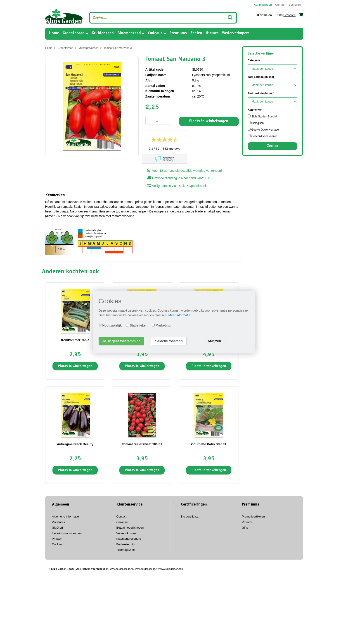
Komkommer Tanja (75, 340)
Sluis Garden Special (262, 116)
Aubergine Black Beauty (75, 444)
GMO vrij (58, 528)
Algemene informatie (65, 516)
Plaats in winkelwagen (209, 121)
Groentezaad (74, 33)
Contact (280, 5)
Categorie (254, 60)
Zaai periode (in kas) (261, 77)
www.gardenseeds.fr (146, 569)
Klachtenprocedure (129, 539)
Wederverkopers (236, 33)
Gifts (245, 528)
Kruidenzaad (103, 33)
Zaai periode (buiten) (261, 93)
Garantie (122, 522)
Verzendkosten (126, 533)
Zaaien (196, 33)
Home (54, 33)
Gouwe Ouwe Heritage (263, 129)
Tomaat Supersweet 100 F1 (142, 444)
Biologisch (256, 123)
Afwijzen (214, 341)
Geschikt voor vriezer (262, 136)
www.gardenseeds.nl (121, 569)
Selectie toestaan (169, 341)
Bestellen (295, 5)
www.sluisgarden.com (171, 569)
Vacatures (59, 522)
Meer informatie (179, 315)
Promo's (247, 522)
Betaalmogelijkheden (130, 528)
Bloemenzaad (129, 33)
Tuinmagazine (126, 550)
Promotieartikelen (253, 516)
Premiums (178, 33)
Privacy (57, 539)
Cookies (57, 544)
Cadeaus (155, 33)
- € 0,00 (280, 14)
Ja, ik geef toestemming (122, 341)
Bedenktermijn (126, 544)
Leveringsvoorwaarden (67, 533)
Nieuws (212, 33)
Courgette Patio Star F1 (209, 444)
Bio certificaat (190, 516)
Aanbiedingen (263, 5)
